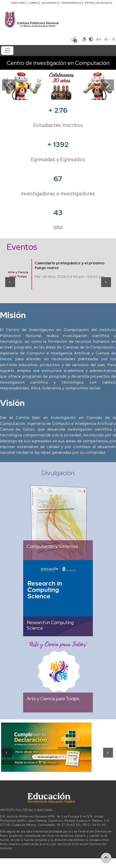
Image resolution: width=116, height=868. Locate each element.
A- (107, 39)
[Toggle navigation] (7, 51)
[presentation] (10, 282)
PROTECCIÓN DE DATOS (98, 3)
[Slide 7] (78, 94)
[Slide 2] (38, 94)
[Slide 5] (62, 94)
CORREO (33, 3)
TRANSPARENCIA (71, 3)
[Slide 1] (30, 94)
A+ (99, 39)
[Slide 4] (54, 94)
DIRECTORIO (18, 3)
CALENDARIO (50, 3)
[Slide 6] (70, 94)
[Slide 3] (46, 94)
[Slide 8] (86, 94)
